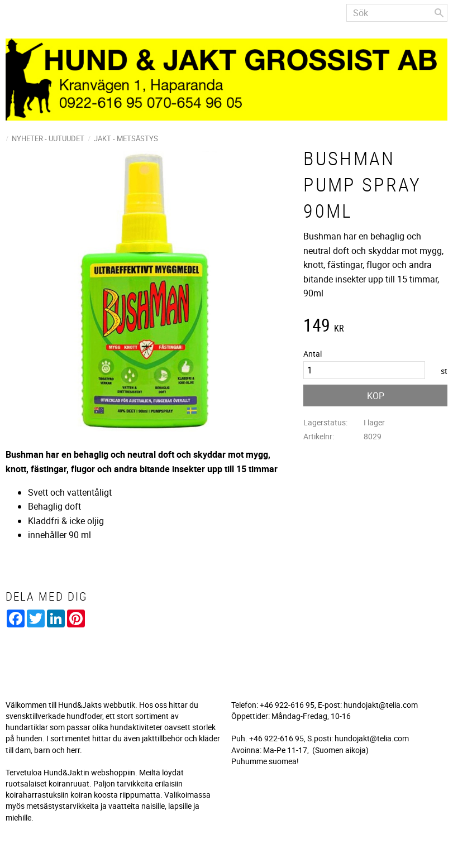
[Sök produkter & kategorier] (397, 13)
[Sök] (439, 13)
